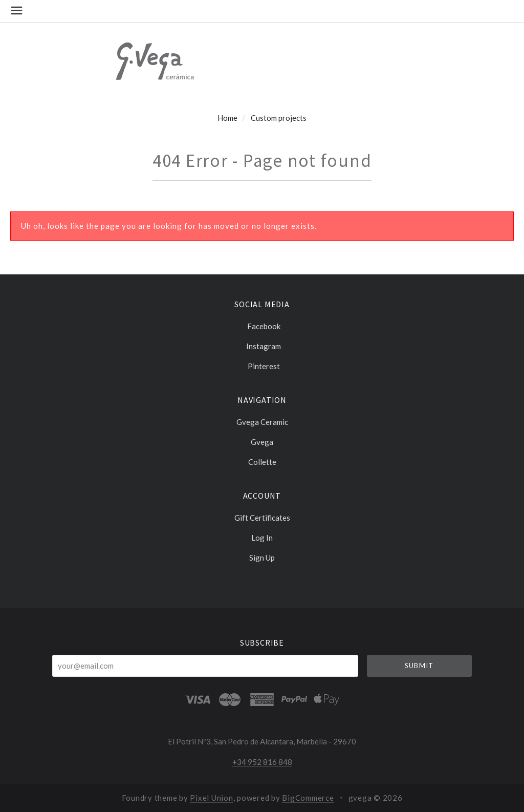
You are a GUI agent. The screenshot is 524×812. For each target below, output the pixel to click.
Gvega (262, 442)
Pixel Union (211, 798)
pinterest (262, 366)
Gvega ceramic (262, 422)
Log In (262, 538)
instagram (262, 346)
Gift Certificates (262, 518)
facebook (262, 326)
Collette (262, 462)
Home (227, 118)
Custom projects (279, 118)
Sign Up (262, 557)
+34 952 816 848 (262, 762)
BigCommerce (308, 798)
